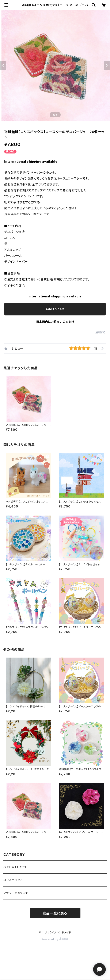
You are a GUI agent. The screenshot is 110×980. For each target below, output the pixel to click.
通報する (101, 332)
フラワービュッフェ (16, 893)
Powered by (55, 939)
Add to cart (55, 309)
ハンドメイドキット (15, 867)
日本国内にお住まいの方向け (55, 322)
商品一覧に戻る (55, 913)
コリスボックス (13, 880)
